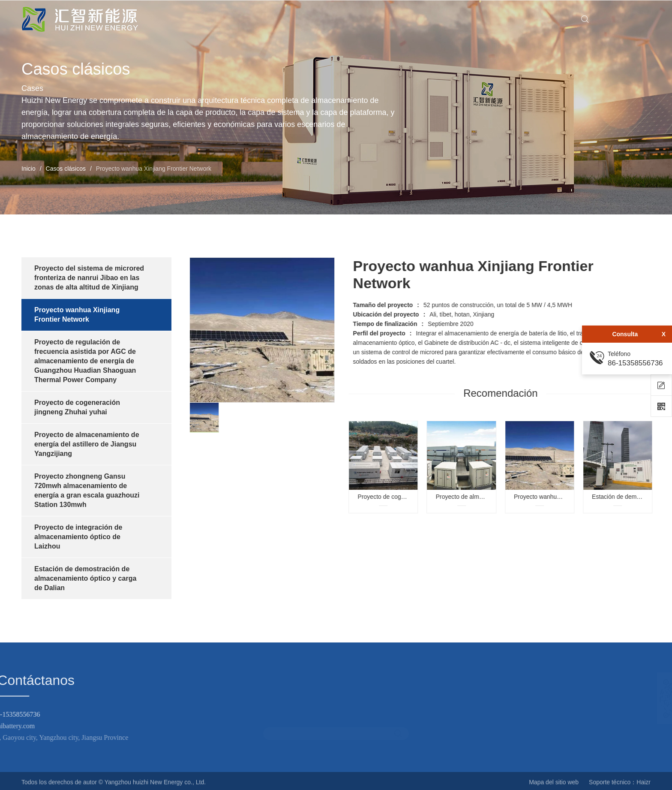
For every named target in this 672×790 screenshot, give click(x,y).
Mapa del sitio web (554, 786)
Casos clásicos (66, 169)
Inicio (28, 169)
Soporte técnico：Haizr (620, 786)
